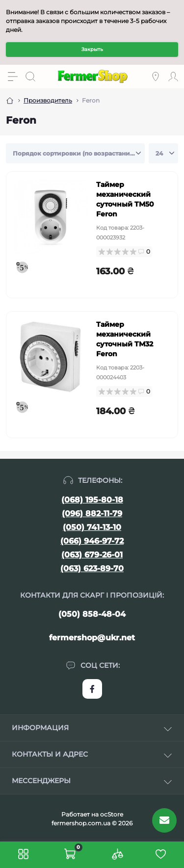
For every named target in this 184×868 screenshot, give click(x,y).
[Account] (173, 77)
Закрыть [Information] (92, 49)
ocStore (112, 814)
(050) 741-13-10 (92, 527)
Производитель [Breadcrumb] (48, 100)
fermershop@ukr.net (92, 638)
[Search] (30, 77)
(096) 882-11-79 (92, 513)
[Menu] (13, 77)
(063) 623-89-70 (92, 568)
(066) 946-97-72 (92, 541)
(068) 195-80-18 (92, 500)
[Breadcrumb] (10, 101)
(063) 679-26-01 (92, 555)
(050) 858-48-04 (92, 614)
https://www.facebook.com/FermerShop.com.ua (92, 689)
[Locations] (156, 77)
